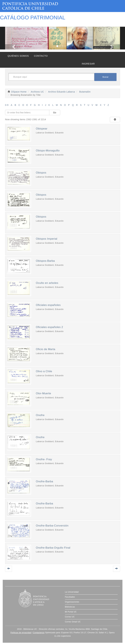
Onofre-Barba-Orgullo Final (53, 548)
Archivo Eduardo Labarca (62, 92)
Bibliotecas (70, 607)
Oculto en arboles (47, 283)
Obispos (41, 173)
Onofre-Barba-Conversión (52, 526)
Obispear (42, 129)
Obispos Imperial (47, 239)
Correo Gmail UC (73, 622)
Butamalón (85, 92)
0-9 (7, 105)
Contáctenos (39, 633)
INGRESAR (88, 64)
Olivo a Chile (44, 371)
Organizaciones (72, 602)
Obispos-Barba (45, 261)
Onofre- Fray (44, 459)
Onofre (40, 415)
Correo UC (70, 617)
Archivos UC (37, 92)
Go (55, 113)
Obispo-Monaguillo (48, 151)
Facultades (70, 597)
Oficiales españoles (48, 305)
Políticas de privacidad (21, 633)
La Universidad (72, 592)
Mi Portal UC (71, 612)
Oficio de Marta (46, 349)
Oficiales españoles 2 (49, 327)
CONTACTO (41, 56)
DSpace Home (19, 92)
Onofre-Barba (45, 481)
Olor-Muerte (44, 393)
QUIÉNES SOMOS (18, 56)
